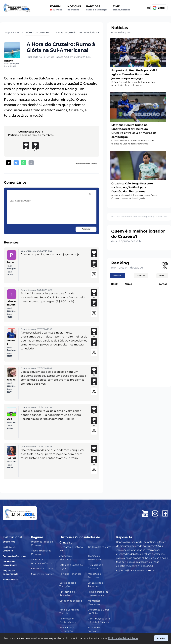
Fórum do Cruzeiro (14, 556)
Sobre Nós (9, 542)
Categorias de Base (71, 601)
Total (162, 276)
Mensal (141, 276)
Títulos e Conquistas (100, 547)
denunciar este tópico (86, 164)
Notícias (74, 8)
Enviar (86, 229)
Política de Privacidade (123, 638)
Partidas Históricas (70, 574)
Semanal (118, 276)
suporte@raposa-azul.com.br (135, 570)
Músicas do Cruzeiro (43, 574)
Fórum (56, 8)
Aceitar (161, 638)
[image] (90, 194)
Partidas (97, 8)
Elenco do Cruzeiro (42, 569)
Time (121, 8)
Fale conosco (11, 579)
